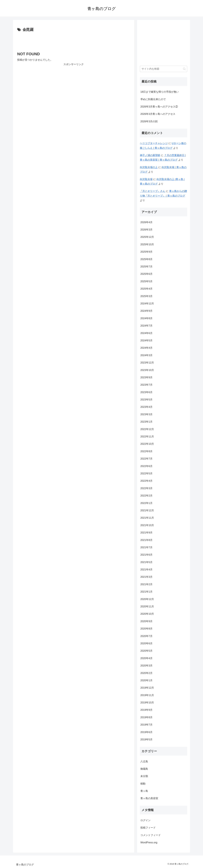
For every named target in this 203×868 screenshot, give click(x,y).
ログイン (145, 820)
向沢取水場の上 (149, 167)
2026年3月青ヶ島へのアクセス (158, 114)
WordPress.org (149, 842)
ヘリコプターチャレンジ (154, 143)
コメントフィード (151, 835)
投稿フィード (148, 828)
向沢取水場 (146, 179)
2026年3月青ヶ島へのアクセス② (159, 107)
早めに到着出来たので (153, 99)
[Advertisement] (74, 41)
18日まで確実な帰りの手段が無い (160, 92)
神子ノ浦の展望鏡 (150, 155)
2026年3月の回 (149, 121)
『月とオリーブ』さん (153, 191)
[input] (164, 69)
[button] (184, 69)
